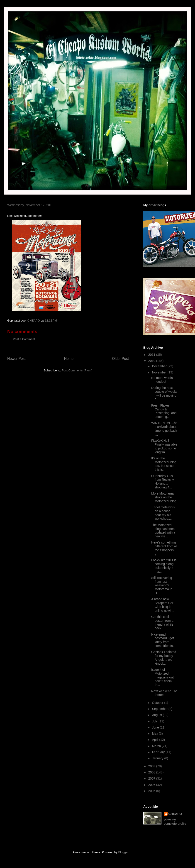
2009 (152, 766)
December (160, 366)
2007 (152, 778)
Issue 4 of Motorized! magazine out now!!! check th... (162, 677)
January (158, 758)
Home (69, 359)
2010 (152, 361)
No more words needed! (162, 380)
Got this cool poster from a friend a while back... (162, 622)
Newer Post (16, 359)
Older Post (120, 359)
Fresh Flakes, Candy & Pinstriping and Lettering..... (164, 411)
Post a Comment (24, 339)
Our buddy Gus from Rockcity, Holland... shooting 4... (163, 482)
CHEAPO (175, 814)
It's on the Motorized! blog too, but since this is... (164, 464)
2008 (152, 772)
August (157, 715)
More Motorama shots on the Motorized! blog (164, 497)
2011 (152, 355)
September (160, 709)
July (155, 721)
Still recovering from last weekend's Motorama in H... (162, 585)
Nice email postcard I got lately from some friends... (163, 640)
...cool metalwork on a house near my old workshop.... (163, 513)
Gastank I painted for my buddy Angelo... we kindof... (164, 658)
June (156, 727)
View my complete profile (175, 822)
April (156, 740)
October (158, 703)
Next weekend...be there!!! (164, 693)
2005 (152, 791)
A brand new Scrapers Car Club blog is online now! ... (163, 605)
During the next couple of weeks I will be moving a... (164, 393)
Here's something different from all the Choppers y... (164, 548)
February (159, 752)
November (160, 372)
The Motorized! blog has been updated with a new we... (163, 531)
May (155, 734)
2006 (152, 785)
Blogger (123, 852)
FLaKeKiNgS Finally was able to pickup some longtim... (164, 446)
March (157, 746)
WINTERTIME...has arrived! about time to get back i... (164, 429)
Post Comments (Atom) (77, 370)
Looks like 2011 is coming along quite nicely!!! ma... (164, 566)
